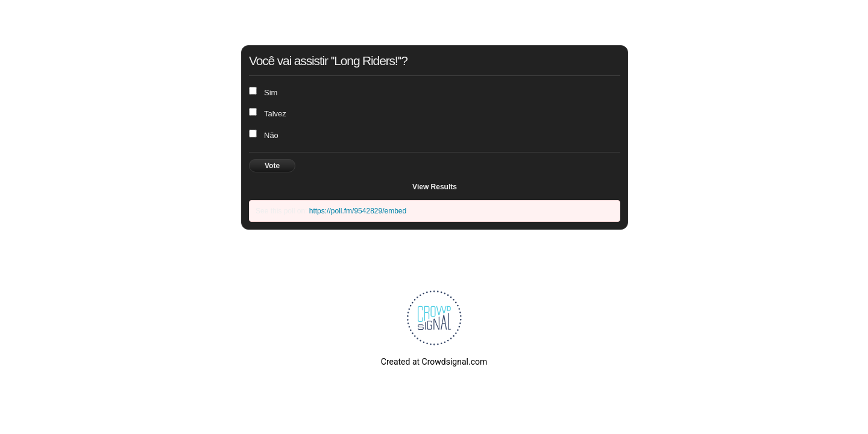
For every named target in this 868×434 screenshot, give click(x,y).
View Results (435, 187)
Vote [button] (272, 166)
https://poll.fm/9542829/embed (358, 211)
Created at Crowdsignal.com (434, 362)
